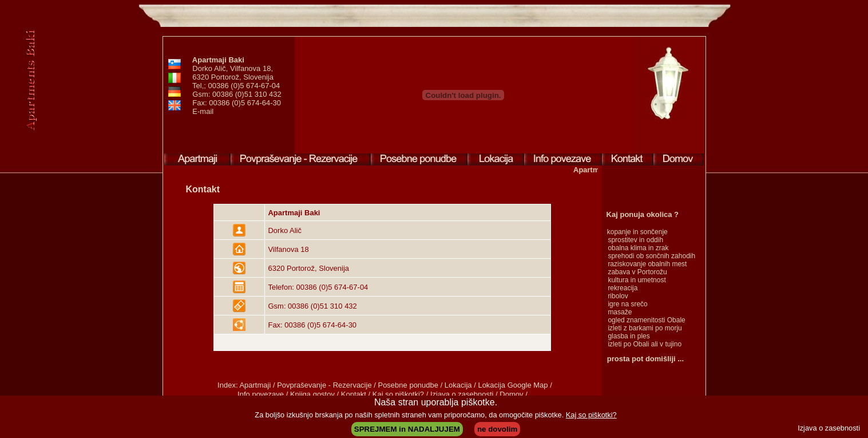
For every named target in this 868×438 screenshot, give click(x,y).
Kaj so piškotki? (591, 415)
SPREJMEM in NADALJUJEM (407, 429)
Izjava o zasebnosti (829, 428)
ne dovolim (497, 429)
